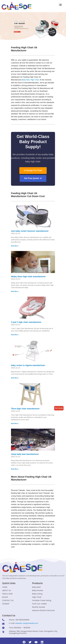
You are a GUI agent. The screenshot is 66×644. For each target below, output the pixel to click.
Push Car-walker (39, 604)
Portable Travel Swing (42, 601)
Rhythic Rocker (39, 608)
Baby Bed (26, 80)
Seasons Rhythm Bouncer (43, 611)
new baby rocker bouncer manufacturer (30, 231)
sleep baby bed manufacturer (25, 454)
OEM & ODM (7, 594)
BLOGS (5, 598)
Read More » (15, 246)
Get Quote (59, 408)
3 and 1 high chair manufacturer (26, 322)
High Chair (35, 80)
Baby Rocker (38, 591)
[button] (60, 5)
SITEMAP (6, 604)
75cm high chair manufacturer (25, 409)
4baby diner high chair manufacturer (28, 277)
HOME (5, 588)
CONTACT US (8, 601)
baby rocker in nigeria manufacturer (28, 366)
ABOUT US (6, 591)
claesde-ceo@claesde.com (27, 624)
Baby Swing (37, 594)
